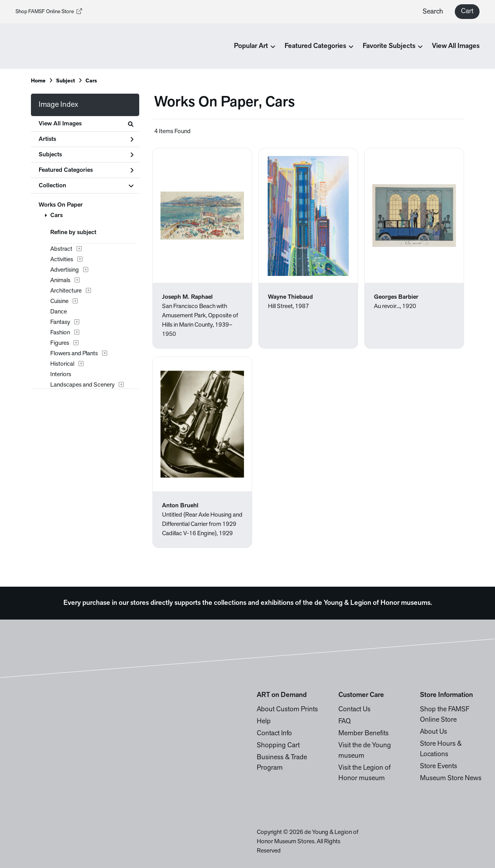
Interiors (61, 375)
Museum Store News (451, 778)
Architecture (66, 291)
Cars (56, 216)
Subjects (86, 155)
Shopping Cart (278, 746)
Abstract (61, 249)
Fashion (60, 333)
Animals (60, 281)
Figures (60, 343)
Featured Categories (86, 170)
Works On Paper (61, 205)
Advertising (65, 270)
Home (38, 81)
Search (433, 12)
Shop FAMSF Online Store (49, 12)
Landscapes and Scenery (82, 385)
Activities (62, 260)
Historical (62, 364)
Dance (59, 312)
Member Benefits (364, 734)
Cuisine (59, 301)
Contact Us (354, 710)
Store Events (439, 766)
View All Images (456, 46)
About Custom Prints (287, 710)
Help (264, 722)
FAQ (345, 722)
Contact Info (274, 734)
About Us (434, 732)
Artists (86, 139)
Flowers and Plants (74, 354)
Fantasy (60, 322)
